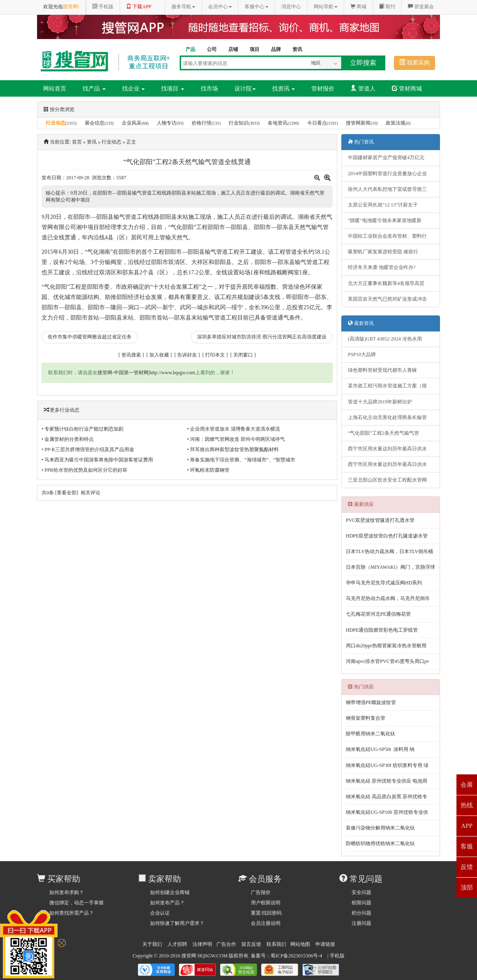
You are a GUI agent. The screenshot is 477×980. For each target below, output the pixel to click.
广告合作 (226, 944)
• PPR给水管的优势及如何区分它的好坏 (85, 470)
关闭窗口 (243, 355)
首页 (77, 142)
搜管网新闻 (358, 123)
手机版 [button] (103, 7)
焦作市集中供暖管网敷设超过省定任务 (90, 337)
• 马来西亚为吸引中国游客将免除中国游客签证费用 (97, 460)
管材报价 (323, 89)
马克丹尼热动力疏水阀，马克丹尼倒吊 (388, 598)
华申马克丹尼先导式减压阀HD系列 (384, 583)
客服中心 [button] (257, 7)
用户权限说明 (266, 903)
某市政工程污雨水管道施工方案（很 (387, 386)
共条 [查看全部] (60, 493)
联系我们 (276, 944)
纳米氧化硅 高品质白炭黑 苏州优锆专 (387, 797)
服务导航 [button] (183, 7)
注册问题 (361, 923)
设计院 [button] (245, 89)
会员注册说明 (266, 923)
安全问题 (361, 892)
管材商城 (407, 88)
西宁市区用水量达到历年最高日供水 (387, 449)
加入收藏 (159, 355)
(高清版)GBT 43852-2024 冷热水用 (385, 339)
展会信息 (95, 123)
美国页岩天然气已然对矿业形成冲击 (387, 299)
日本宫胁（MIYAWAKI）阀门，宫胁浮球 (390, 567)
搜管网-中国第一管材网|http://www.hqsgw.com (146, 373)
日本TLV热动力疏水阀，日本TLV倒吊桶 (389, 551)
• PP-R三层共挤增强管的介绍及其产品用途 (88, 449)
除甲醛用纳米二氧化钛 (370, 734)
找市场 (209, 89)
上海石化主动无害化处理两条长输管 (387, 417)
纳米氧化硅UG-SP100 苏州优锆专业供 (387, 812)
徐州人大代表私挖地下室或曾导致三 (387, 189)
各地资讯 (278, 123)
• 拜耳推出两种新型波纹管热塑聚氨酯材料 (233, 449)
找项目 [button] (173, 89)
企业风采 (132, 123)
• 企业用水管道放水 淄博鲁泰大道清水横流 (234, 429)
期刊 (387, 7)
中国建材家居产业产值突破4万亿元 (386, 158)
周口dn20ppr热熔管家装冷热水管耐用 (386, 646)
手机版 (337, 956)
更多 (55, 410)
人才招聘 (177, 944)
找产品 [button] (94, 89)
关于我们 (152, 944)
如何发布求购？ (67, 892)
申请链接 (325, 944)
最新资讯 (361, 323)
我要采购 (414, 63)
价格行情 (201, 123)
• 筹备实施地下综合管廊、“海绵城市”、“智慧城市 (241, 460)
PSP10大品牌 (362, 354)
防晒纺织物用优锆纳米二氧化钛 (380, 843)
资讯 (92, 142)
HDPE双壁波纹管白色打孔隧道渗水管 (387, 536)
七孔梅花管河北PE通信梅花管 (378, 614)
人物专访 (167, 123)
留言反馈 (251, 944)
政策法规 (396, 123)
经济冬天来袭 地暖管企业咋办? (382, 267)
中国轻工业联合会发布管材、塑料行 (387, 236)
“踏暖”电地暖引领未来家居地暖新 (385, 220)
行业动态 (56, 123)
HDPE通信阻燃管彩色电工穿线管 (382, 630)
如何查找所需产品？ (72, 913)
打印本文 (215, 355)
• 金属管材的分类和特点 (68, 439)
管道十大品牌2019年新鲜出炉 (380, 402)
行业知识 (238, 123)
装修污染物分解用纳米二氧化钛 (380, 828)
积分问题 (361, 913)
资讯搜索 (131, 355)
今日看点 (317, 123)
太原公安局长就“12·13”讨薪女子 (383, 205)
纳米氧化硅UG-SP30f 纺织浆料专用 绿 (387, 765)
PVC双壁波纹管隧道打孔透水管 (380, 520)
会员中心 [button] (220, 7)
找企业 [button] (134, 89)
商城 (358, 7)
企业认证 (160, 913)
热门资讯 (361, 142)
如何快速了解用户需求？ (177, 923)
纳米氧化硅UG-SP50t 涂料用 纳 (380, 749)
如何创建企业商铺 (170, 892)
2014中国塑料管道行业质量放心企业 (387, 174)
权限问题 (361, 903)
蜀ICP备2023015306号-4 (296, 956)
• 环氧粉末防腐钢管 (208, 470)
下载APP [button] (139, 7)
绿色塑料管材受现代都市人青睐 (382, 370)
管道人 (363, 88)
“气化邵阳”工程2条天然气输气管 (383, 433)
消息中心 (291, 7)
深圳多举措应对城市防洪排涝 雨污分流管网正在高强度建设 (262, 337)
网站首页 (55, 89)
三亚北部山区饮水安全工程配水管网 (387, 480)
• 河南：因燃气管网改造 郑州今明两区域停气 (236, 439)
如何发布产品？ (167, 903)
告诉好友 (187, 355)
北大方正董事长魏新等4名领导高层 (386, 283)
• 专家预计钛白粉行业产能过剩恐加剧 (82, 429)
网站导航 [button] (326, 7)
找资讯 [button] (284, 89)
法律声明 (202, 944)
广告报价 (261, 892)
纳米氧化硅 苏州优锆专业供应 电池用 (387, 781)
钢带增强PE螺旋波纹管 (371, 702)
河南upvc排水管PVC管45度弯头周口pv (388, 661)
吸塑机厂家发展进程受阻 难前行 (383, 252)
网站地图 (300, 944)
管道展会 (421, 7)
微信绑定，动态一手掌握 (76, 903)
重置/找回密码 (266, 913)
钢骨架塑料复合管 (366, 718)
